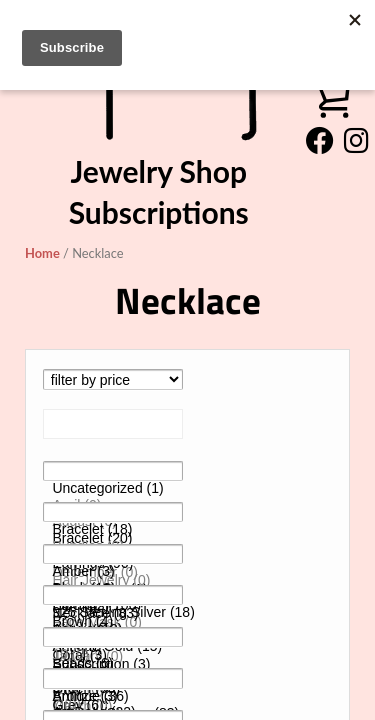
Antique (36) (113, 696)
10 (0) (113, 654)
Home (42, 253)
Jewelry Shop (158, 171)
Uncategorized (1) (113, 488)
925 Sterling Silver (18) (113, 612)
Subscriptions (159, 212)
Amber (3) (113, 571)
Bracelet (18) (113, 529)
